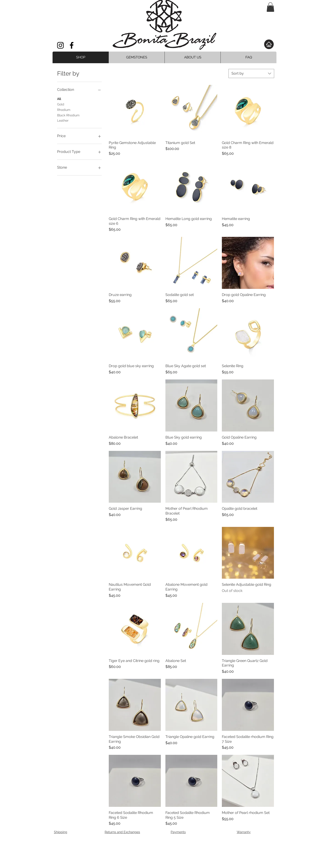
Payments (178, 832)
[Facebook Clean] (252, 844)
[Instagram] (60, 45)
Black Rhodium (68, 115)
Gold (61, 104)
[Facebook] (72, 45)
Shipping (61, 832)
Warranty (244, 832)
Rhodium (64, 109)
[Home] (269, 44)
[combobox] (251, 73)
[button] (270, 7)
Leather (63, 120)
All (59, 98)
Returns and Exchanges (122, 832)
